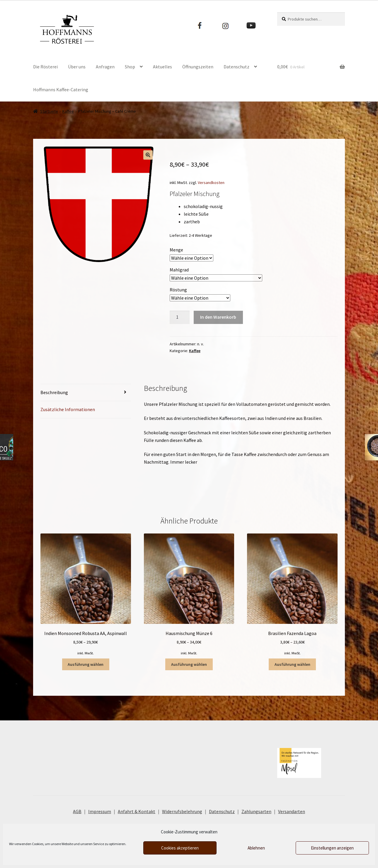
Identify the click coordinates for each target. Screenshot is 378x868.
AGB (77, 811)
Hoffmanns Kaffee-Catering (61, 89)
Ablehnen (256, 848)
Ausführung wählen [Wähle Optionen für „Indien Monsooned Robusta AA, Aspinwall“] (86, 664)
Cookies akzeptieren (180, 848)
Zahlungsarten (256, 811)
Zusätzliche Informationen (68, 409)
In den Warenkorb (218, 317)
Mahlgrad (179, 270)
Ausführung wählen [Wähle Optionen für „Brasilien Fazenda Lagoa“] (292, 664)
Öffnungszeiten (198, 67)
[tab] (86, 393)
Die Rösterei (45, 67)
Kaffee (68, 111)
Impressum (100, 811)
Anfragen (105, 67)
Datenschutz (236, 67)
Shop (130, 67)
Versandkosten (211, 183)
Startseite (49, 111)
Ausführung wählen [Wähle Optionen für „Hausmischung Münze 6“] (189, 664)
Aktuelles (162, 67)
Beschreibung (54, 392)
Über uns (77, 67)
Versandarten (292, 811)
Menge (176, 250)
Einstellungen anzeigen (332, 848)
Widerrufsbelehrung (182, 811)
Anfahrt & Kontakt (137, 811)
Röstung (178, 290)
